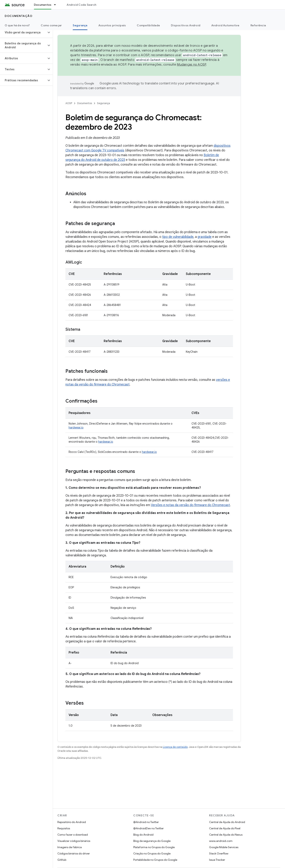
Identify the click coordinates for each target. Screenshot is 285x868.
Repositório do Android (72, 822)
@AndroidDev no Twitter (148, 828)
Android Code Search (81, 5)
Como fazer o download (73, 835)
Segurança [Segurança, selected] (80, 25)
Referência (258, 25)
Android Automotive (225, 25)
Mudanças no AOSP (191, 65)
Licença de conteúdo (175, 747)
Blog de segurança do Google (152, 841)
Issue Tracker (217, 860)
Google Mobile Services (224, 847)
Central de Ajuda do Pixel (225, 828)
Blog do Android (143, 835)
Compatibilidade (148, 25)
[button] (23, 32)
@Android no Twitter (146, 822)
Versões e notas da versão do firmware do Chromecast (190, 505)
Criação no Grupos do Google (152, 853)
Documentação (19, 16)
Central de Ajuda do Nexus (226, 835)
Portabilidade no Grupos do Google (155, 860)
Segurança (103, 103)
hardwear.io (76, 428)
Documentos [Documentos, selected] (43, 5)
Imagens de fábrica (70, 847)
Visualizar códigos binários (74, 841)
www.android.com (221, 841)
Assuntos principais (112, 25)
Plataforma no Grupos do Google (154, 847)
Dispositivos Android (186, 25)
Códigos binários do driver (74, 853)
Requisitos (64, 828)
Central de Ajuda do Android (227, 822)
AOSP (69, 103)
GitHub (62, 860)
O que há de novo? (17, 25)
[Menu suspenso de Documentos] (57, 5)
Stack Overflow (219, 853)
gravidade (205, 237)
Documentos (85, 103)
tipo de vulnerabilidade (178, 237)
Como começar (51, 25)
